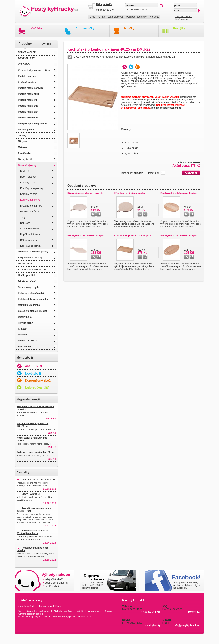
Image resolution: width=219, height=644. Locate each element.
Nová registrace (183, 19)
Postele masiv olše (28, 112)
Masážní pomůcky (30, 211)
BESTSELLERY (26, 58)
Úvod (92, 17)
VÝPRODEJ (24, 64)
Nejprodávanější (37, 388)
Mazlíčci (22, 335)
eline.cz (83, 616)
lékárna (57, 606)
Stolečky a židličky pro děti (33, 311)
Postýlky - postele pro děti (32, 124)
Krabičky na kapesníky (32, 188)
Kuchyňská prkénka (30, 200)
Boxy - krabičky (28, 177)
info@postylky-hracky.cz (187, 625)
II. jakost (23, 329)
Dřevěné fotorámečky (31, 206)
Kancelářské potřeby (31, 246)
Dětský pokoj (25, 317)
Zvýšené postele (27, 82)
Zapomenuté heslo (184, 16)
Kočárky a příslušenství (31, 293)
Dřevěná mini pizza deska (129, 193)
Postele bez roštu (27, 341)
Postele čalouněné (28, 118)
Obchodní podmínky (136, 17)
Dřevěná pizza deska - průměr (85, 193)
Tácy (23, 217)
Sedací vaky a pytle (29, 287)
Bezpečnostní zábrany (30, 258)
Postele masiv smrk (29, 94)
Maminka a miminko (29, 305)
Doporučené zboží (38, 381)
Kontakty (154, 17)
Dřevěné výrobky (27, 165)
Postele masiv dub (28, 106)
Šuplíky (22, 135)
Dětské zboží (25, 264)
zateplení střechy (27, 606)
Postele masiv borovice (31, 88)
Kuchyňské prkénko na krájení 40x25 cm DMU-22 (150, 57)
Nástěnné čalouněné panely (33, 252)
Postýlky (179, 28)
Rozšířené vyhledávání (137, 10)
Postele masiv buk (28, 100)
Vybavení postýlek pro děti (33, 269)
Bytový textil (25, 159)
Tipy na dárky (25, 323)
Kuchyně (25, 171)
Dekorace (25, 223)
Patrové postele (27, 130)
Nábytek (22, 141)
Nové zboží (33, 373)
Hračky (129, 28)
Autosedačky (85, 28)
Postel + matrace (27, 76)
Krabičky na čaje (29, 194)
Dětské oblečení (27, 281)
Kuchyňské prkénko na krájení (179, 193)
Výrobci (46, 44)
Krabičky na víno (29, 183)
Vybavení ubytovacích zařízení (35, 70)
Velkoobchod (25, 347)
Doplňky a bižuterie (30, 234)
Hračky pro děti (26, 275)
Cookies (109, 611)
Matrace (22, 147)
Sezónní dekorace (30, 229)
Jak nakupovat (115, 17)
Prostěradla (24, 153)
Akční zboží (34, 366)
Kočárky (37, 28)
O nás (101, 17)
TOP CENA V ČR (27, 52)
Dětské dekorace (29, 240)
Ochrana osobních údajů (29, 614)
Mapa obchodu (94, 611)
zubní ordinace (45, 606)
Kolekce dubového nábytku (33, 299)
